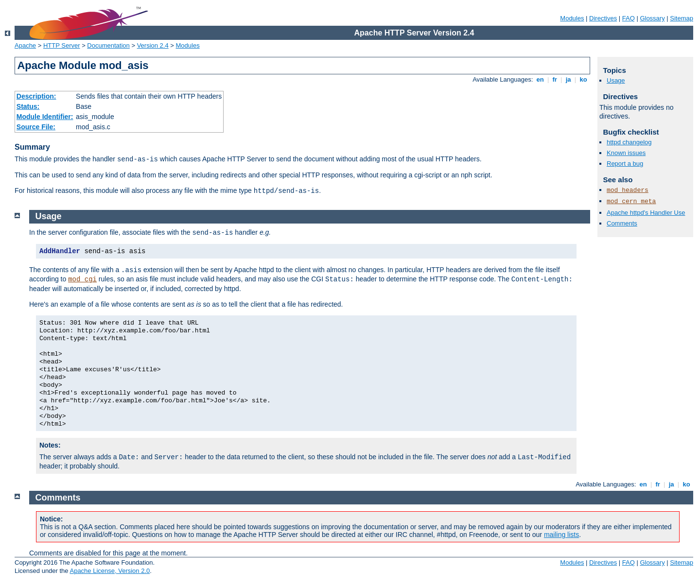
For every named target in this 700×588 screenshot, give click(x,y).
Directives (603, 18)
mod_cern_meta (631, 201)
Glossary (652, 18)
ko (583, 79)
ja (568, 79)
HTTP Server (62, 45)
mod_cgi (82, 279)
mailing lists (561, 535)
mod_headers (628, 190)
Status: (28, 106)
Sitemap (682, 18)
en (540, 79)
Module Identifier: (45, 117)
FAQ (629, 18)
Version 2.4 (153, 45)
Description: (36, 96)
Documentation (108, 45)
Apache (25, 45)
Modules (572, 18)
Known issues (626, 153)
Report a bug (625, 164)
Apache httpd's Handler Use (646, 213)
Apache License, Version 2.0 (110, 571)
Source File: (36, 127)
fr (555, 79)
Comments (622, 223)
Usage (616, 80)
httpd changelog (629, 142)
